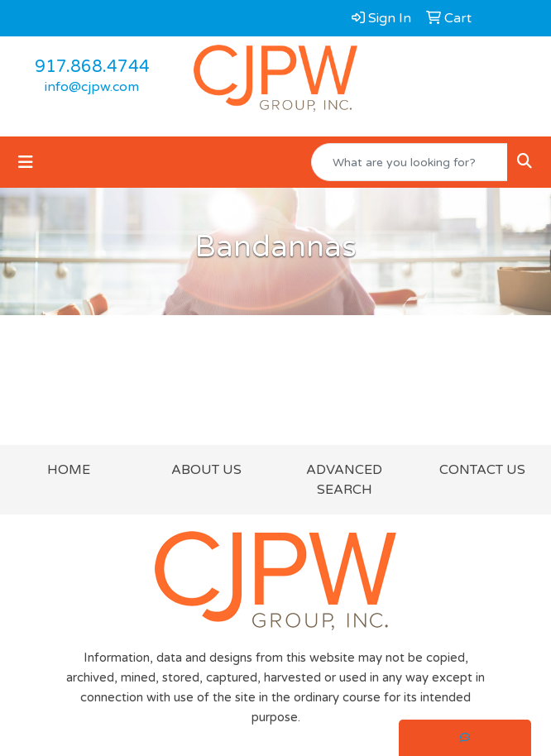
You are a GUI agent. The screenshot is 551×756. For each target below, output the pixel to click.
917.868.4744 (92, 67)
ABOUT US (206, 470)
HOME (69, 470)
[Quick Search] (410, 162)
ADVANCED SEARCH (344, 480)
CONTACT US (482, 470)
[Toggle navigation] (26, 163)
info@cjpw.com (92, 87)
